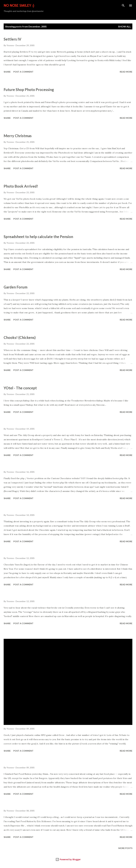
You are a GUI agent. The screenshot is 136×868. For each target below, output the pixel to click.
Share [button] (7, 72)
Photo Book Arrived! (21, 186)
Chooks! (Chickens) (20, 337)
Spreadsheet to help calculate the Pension (38, 237)
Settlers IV (12, 39)
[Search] (123, 5)
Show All (124, 26)
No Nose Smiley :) (19, 5)
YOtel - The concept (20, 388)
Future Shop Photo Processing (29, 90)
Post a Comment (23, 72)
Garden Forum (15, 287)
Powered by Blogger (68, 859)
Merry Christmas (18, 136)
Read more (126, 72)
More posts (125, 848)
